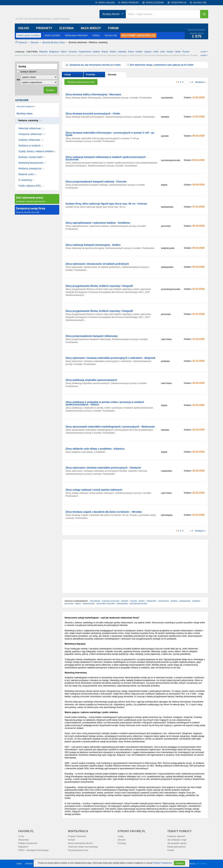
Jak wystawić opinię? (177, 843)
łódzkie (142, 601)
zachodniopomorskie (138, 603)
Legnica (148, 52)
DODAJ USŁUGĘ (106, 3)
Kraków (139, 52)
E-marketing (26, 180)
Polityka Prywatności (28, 843)
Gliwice (113, 52)
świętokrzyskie (89, 603)
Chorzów (73, 52)
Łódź (163, 52)
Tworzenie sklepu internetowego (83, 847)
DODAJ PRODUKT (130, 3)
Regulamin (23, 847)
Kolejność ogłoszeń (176, 836)
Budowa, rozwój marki (32, 157)
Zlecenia (112, 75)
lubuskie (133, 601)
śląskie (78, 603)
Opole (178, 52)
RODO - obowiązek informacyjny (33, 850)
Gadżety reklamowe (31, 140)
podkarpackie (185, 601)
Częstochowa (85, 52)
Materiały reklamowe (32, 128)
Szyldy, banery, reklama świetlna (37, 151)
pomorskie (69, 603)
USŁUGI (24, 28)
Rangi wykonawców (176, 847)
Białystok (43, 52)
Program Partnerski (77, 836)
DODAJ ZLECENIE (155, 3)
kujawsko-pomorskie (111, 601)
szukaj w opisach (26, 72)
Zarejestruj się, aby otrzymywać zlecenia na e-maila (95, 65)
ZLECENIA (66, 28)
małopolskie (151, 601)
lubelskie (125, 601)
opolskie (174, 601)
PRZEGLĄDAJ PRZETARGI (76, 35)
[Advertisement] (135, 566)
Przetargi (122, 843)
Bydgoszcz (54, 52)
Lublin (156, 52)
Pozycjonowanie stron (78, 850)
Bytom (64, 52)
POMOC (96, 35)
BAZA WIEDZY (91, 28)
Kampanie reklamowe (32, 134)
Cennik (170, 850)
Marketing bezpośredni (32, 163)
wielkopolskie (122, 603)
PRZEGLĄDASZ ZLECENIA (28, 35)
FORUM (113, 28)
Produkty (91, 75)
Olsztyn (170, 52)
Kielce (131, 52)
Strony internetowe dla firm (80, 843)
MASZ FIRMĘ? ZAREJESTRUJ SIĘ (138, 35)
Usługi (68, 75)
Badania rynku (28, 174)
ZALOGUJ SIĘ (200, 3)
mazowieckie (164, 601)
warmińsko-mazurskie (106, 603)
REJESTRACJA (179, 3)
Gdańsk (96, 52)
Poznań (186, 52)
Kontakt (72, 840)
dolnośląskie (95, 601)
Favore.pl (44, 13)
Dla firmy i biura (24, 114)
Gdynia (105, 52)
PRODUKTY (44, 28)
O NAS (19, 864)
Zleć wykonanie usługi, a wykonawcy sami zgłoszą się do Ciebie (162, 65)
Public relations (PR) (31, 186)
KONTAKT (29, 864)
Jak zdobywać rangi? (177, 840)
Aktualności (24, 840)
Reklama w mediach (31, 146)
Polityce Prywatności (163, 863)
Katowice (122, 52)
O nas (21, 836)
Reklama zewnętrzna (31, 169)
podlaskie (196, 601)
